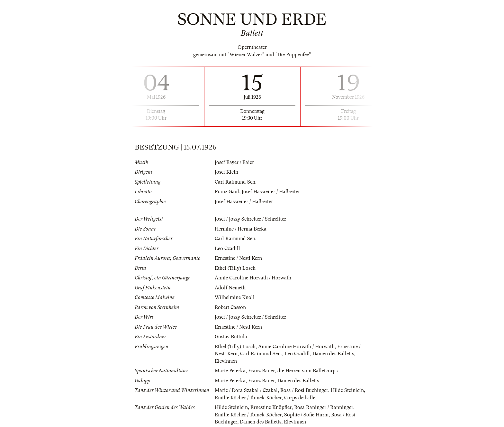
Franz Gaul (227, 192)
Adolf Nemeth (230, 288)
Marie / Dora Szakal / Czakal (246, 390)
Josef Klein (226, 172)
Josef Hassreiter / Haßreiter (271, 192)
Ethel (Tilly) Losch (235, 268)
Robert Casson (230, 307)
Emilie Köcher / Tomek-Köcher (248, 398)
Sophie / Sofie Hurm (306, 415)
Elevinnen (226, 361)
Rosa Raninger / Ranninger (324, 407)
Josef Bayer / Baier (234, 162)
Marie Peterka (230, 371)
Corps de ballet (301, 398)
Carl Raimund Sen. (236, 182)
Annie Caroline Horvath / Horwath (253, 278)
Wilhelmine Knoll (235, 297)
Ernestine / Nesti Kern (238, 258)
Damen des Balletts (333, 354)
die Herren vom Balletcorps (307, 371)
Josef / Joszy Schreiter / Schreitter (250, 219)
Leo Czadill (227, 249)
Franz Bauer (261, 371)
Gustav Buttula (231, 337)
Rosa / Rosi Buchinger (304, 390)
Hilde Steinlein (347, 390)
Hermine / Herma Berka (241, 229)
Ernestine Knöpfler (271, 407)
